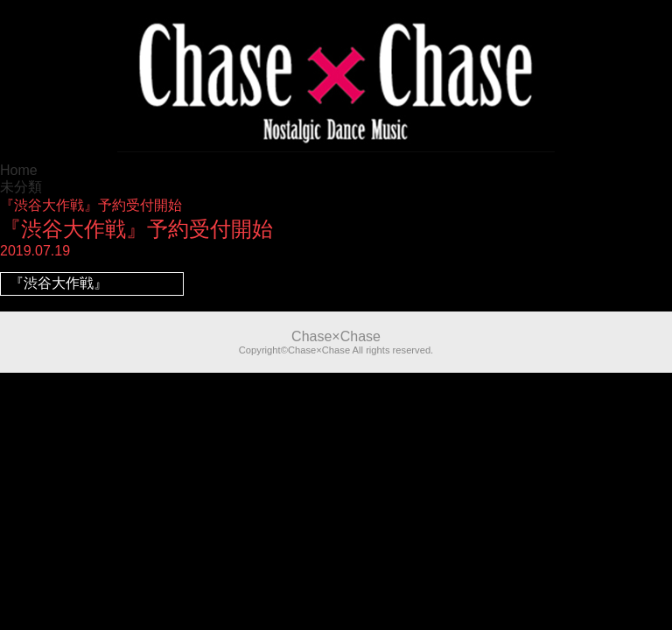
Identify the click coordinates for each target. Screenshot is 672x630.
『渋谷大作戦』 (59, 283)
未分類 (21, 187)
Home (19, 170)
